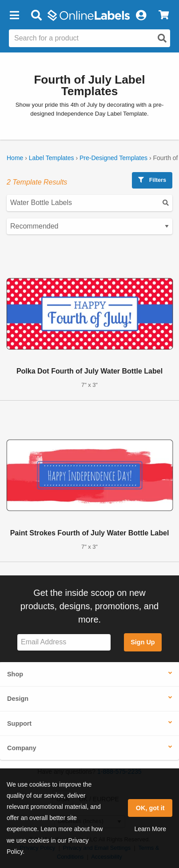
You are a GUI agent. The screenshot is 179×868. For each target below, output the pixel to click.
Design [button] (18, 699)
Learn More (150, 829)
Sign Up (143, 642)
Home (15, 158)
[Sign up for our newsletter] (64, 642)
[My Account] (141, 16)
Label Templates (52, 158)
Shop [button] (15, 674)
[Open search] (162, 38)
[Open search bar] (36, 16)
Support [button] (19, 723)
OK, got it (150, 808)
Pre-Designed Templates (113, 158)
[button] (14, 16)
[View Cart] (164, 16)
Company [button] (22, 748)
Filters (152, 180)
